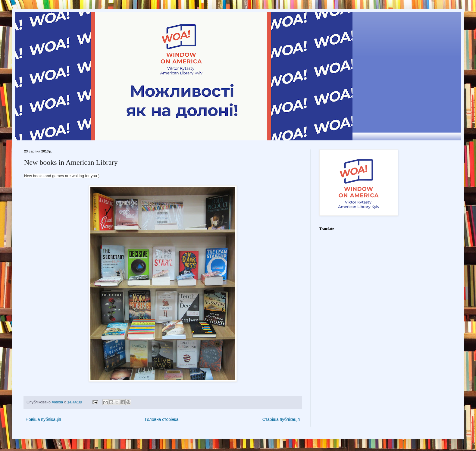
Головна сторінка (162, 419)
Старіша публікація (281, 419)
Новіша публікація (43, 419)
